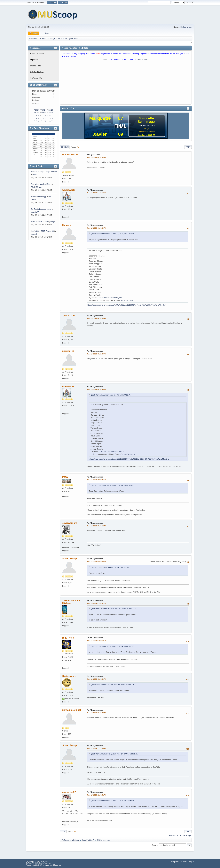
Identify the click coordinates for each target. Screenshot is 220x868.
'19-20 (51, 113)
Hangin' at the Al (37, 53)
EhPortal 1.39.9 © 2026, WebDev (37, 861)
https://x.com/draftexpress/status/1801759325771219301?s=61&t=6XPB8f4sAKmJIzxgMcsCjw (126, 305)
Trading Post (35, 66)
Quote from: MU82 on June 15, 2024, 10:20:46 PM (110, 567)
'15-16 (37, 118)
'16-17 (51, 116)
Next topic (187, 835)
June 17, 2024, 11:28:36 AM (97, 748)
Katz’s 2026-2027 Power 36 (42, 231)
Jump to (155, 845)
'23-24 (44, 110)
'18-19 (37, 116)
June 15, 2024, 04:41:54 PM (97, 157)
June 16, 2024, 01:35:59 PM (97, 641)
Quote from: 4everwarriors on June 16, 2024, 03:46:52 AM (113, 685)
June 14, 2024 (127, 300)
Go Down (65, 147)
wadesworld (69, 190)
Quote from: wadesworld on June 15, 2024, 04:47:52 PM (112, 234)
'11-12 (44, 121)
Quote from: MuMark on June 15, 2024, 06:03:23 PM (111, 395)
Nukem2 (34, 234)
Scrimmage (146, 122)
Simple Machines (45, 863)
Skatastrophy (69, 676)
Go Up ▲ (191, 862)
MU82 (35, 175)
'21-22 (37, 113)
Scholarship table (186, 27)
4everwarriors (70, 523)
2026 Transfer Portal (39, 222)
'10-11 (51, 121)
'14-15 (44, 118)
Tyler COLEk (69, 316)
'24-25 (37, 110)
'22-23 (51, 110)
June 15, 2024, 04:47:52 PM (97, 193)
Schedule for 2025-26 (146, 135)
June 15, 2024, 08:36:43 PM (97, 389)
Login (106, 59)
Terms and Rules (181, 862)
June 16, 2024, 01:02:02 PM (97, 603)
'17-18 (44, 116)
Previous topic (175, 835)
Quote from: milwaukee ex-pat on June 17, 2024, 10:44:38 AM (115, 754)
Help (172, 862)
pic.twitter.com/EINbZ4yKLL (111, 298)
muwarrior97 (69, 792)
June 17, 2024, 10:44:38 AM (97, 713)
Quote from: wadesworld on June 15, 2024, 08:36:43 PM (112, 801)
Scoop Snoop (70, 559)
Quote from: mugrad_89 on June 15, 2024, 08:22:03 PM (112, 485)
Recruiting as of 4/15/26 (41, 184)
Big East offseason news (41, 209)
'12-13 (37, 121)
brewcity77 (35, 212)
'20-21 (44, 113)
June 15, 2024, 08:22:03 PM (97, 354)
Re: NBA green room (95, 190)
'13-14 (51, 118)
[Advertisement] (126, 83)
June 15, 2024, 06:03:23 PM (97, 228)
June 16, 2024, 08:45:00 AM (97, 562)
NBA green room (94, 155)
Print (188, 147)
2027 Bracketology (39, 197)
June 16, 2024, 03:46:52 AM (97, 526)
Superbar (34, 60)
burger (53, 222)
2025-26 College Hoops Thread (44, 172)
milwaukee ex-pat (72, 710)
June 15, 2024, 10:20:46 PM (97, 480)
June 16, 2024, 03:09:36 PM (97, 679)
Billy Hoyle (68, 638)
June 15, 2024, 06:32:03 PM (97, 318)
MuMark (67, 225)
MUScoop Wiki (36, 78)
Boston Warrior (70, 155)
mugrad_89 (68, 351)
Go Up (63, 831)
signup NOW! (143, 59)
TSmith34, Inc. (36, 187)
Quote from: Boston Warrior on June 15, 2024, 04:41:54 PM (114, 609)
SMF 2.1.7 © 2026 (32, 863)
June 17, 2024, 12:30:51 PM (97, 795)
